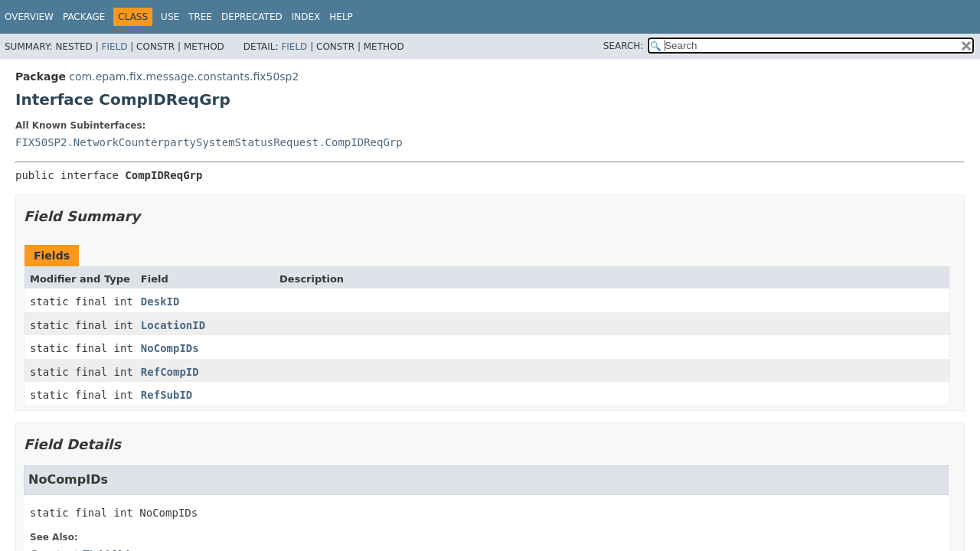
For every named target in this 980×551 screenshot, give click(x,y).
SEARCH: (624, 46)
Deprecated (252, 17)
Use (170, 17)
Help (341, 17)
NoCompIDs (170, 348)
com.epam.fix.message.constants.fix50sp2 (184, 77)
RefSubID (167, 395)
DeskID (160, 302)
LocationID (173, 325)
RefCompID (170, 372)
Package (84, 17)
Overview (29, 17)
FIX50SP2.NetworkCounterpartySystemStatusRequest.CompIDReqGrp (209, 142)
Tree (200, 17)
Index (306, 17)
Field (114, 47)
